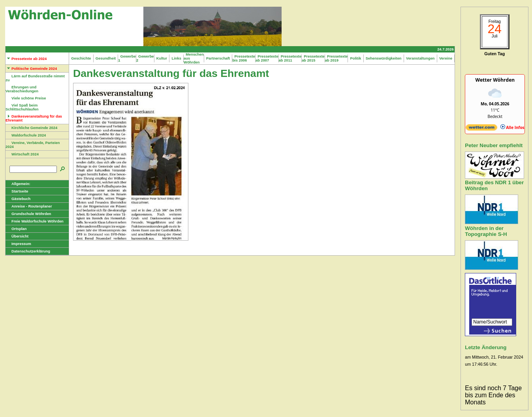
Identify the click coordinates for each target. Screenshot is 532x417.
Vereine (446, 58)
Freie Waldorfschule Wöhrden (35, 221)
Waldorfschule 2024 (26, 135)
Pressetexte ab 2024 (26, 59)
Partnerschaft (218, 58)
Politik (355, 58)
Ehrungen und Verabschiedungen (22, 89)
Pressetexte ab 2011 (290, 58)
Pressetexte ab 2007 (267, 58)
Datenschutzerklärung (28, 251)
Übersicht (17, 236)
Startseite (17, 191)
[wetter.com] (481, 129)
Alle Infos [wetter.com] (512, 127)
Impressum (18, 244)
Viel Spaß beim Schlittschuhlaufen (22, 107)
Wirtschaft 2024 (22, 154)
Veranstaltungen (420, 58)
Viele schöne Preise (26, 98)
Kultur (162, 58)
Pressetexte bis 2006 (244, 58)
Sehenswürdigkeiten (384, 58)
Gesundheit (106, 58)
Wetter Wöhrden (495, 80)
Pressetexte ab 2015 (313, 58)
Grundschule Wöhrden (28, 214)
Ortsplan (16, 229)
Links (176, 58)
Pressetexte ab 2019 (336, 58)
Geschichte (81, 58)
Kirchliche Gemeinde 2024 (31, 128)
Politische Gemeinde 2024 (31, 69)
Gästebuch (18, 199)
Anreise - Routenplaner (29, 206)
